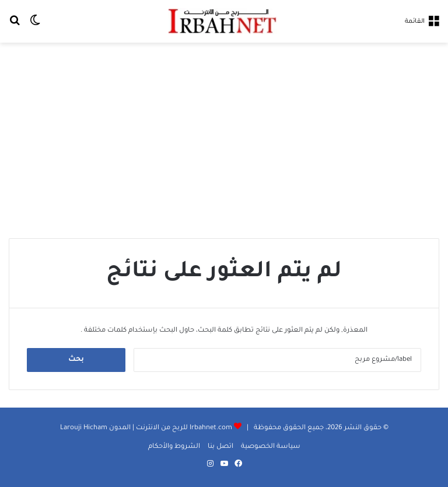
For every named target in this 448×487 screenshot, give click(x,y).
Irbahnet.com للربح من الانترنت (183, 428)
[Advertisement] (224, 136)
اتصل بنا (220, 447)
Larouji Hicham (84, 428)
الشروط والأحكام (174, 447)
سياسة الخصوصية (271, 447)
